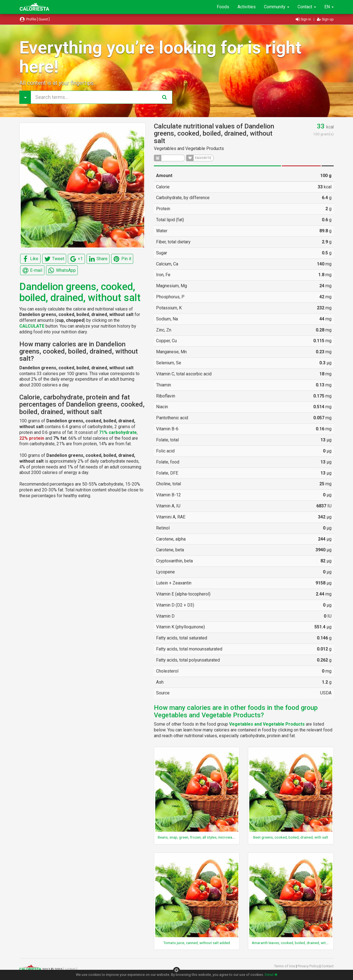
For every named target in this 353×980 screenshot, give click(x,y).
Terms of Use (285, 966)
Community (277, 7)
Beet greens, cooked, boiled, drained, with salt (291, 837)
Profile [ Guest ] (34, 19)
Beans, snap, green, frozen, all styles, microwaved (198, 837)
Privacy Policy (309, 966)
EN (329, 7)
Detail (271, 975)
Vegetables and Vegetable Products (189, 148)
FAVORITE (199, 158)
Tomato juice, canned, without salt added (197, 943)
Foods (223, 7)
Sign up (325, 19)
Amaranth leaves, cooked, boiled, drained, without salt (296, 943)
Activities (247, 7)
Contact (307, 7)
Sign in (304, 19)
